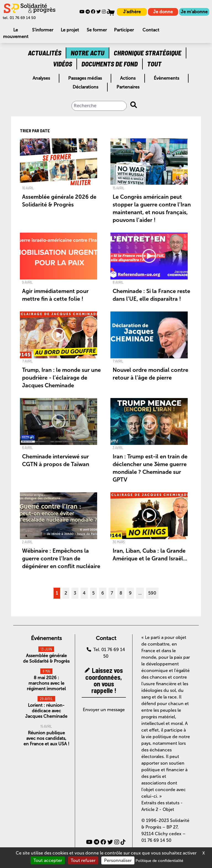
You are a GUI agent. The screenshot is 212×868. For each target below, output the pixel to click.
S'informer (43, 30)
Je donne (163, 12)
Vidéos (63, 64)
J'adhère (132, 12)
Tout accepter (48, 860)
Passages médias (85, 78)
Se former (97, 30)
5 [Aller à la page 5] (93, 593)
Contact (151, 30)
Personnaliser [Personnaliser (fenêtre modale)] (118, 860)
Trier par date (35, 131)
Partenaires (128, 87)
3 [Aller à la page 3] (75, 593)
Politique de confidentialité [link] (159, 861)
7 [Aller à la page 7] (112, 593)
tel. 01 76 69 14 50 (19, 18)
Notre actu (88, 53)
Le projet (70, 30)
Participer (124, 30)
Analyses (41, 78)
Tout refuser (83, 860)
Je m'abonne (194, 12)
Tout (154, 64)
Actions (128, 78)
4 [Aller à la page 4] (84, 593)
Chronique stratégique (148, 53)
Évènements (166, 78)
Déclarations (85, 87)
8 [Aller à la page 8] (121, 593)
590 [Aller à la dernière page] (152, 593)
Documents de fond (110, 64)
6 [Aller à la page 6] (103, 593)
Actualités (45, 53)
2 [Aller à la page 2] (66, 593)
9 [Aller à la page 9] (130, 593)
